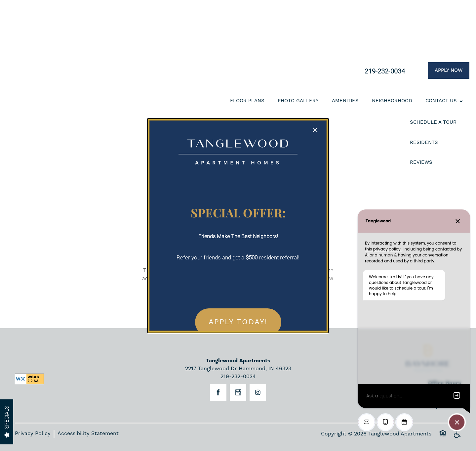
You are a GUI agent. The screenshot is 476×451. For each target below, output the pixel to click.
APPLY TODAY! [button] (238, 322)
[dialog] (238, 226)
